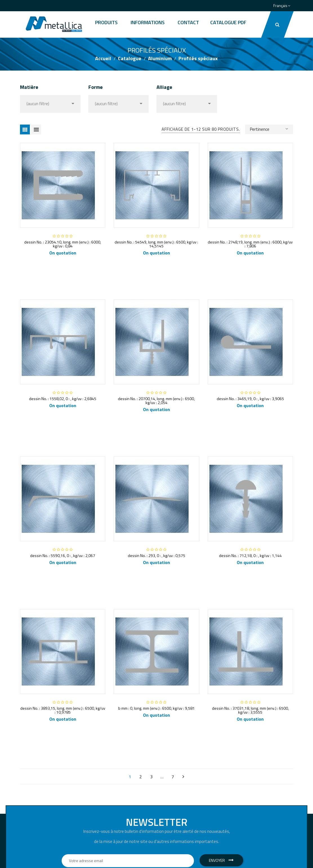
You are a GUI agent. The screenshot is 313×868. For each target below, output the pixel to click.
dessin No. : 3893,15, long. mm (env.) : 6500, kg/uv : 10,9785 (63, 710)
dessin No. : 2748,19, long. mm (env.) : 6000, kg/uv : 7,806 (250, 244)
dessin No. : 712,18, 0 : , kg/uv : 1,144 (250, 555)
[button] (277, 24)
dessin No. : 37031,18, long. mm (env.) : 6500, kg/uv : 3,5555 (250, 710)
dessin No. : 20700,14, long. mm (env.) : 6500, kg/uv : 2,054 (156, 401)
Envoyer (221, 860)
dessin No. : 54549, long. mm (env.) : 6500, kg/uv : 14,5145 (156, 244)
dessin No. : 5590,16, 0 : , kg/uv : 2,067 (63, 555)
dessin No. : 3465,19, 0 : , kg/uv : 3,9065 (250, 399)
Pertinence (269, 129)
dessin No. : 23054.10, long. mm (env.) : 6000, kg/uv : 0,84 (63, 244)
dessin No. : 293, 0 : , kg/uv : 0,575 (157, 555)
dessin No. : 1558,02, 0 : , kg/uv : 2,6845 (63, 399)
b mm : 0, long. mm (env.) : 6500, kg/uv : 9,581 (157, 708)
